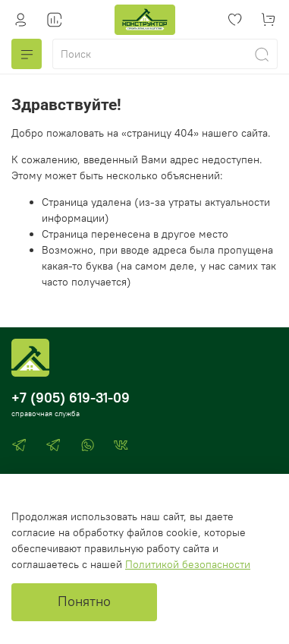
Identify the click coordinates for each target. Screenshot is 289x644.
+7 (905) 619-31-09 (71, 398)
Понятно (84, 601)
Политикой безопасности (188, 564)
